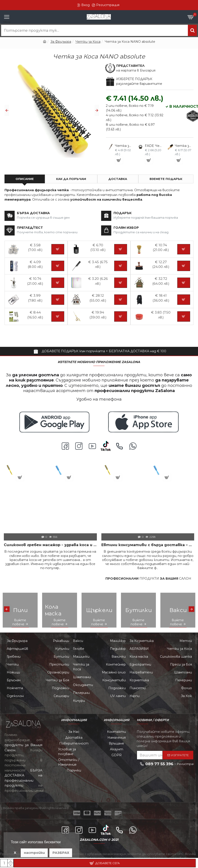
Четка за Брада (183, 146)
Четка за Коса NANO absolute (32, 467)
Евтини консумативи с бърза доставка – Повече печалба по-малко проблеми (148, 545)
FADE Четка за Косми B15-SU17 (153, 146)
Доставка (118, 179)
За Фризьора (61, 42)
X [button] (15, 853)
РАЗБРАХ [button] (61, 853)
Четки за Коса (88, 42)
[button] (7, 110)
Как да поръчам (71, 179)
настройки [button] (34, 853)
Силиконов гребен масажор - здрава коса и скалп (50, 545)
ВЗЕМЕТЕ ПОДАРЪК (166, 179)
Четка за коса (77, 467)
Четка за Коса (123, 146)
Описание (25, 179)
